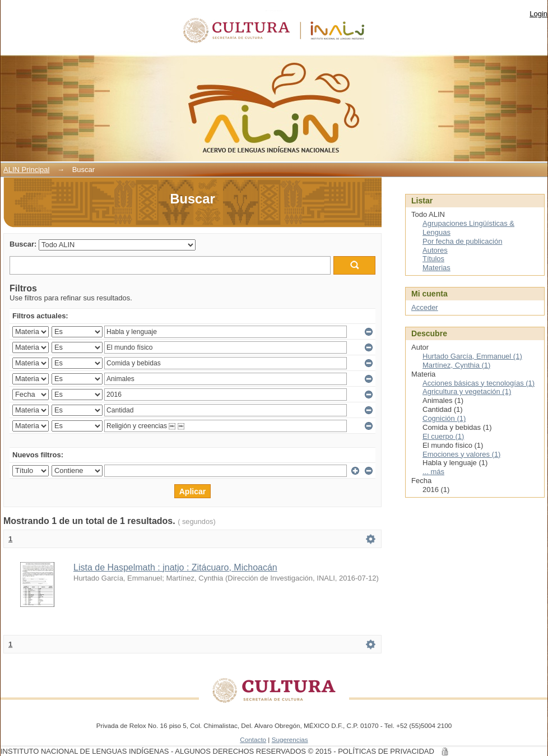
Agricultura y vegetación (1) (467, 391)
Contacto (253, 739)
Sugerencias (290, 739)
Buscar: (23, 244)
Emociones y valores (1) (461, 454)
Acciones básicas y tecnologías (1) (479, 383)
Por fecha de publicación (462, 241)
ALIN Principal (26, 170)
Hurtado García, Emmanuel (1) (472, 356)
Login (538, 14)
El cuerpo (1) (443, 436)
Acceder (425, 307)
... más (433, 472)
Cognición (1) (444, 418)
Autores (435, 250)
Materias (436, 268)
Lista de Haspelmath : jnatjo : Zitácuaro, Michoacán (175, 567)
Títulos (433, 259)
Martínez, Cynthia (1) (456, 365)
